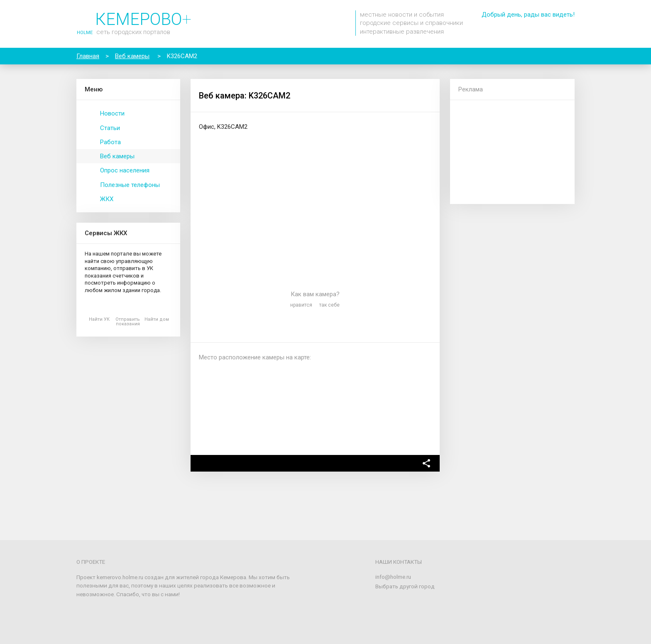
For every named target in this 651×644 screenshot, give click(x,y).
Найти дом (157, 319)
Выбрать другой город (405, 586)
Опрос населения (125, 170)
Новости (112, 113)
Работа (110, 142)
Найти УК (99, 319)
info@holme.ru (393, 577)
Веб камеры (117, 156)
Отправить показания (128, 322)
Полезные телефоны (130, 185)
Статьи (110, 128)
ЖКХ (107, 199)
